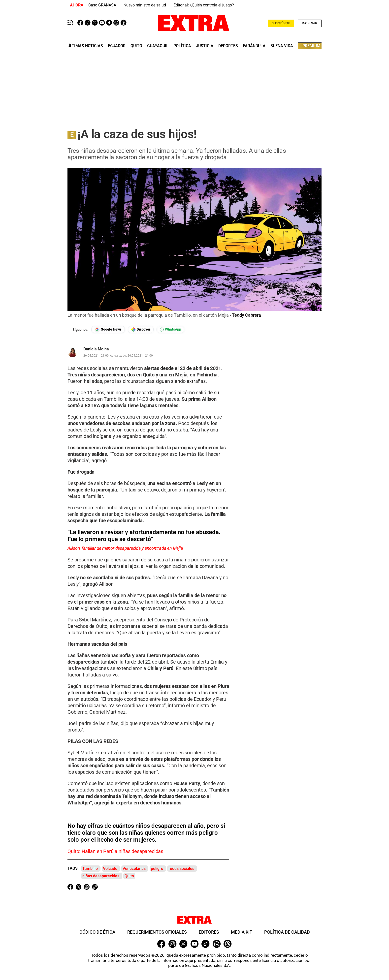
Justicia (205, 46)
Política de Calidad (287, 932)
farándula (254, 46)
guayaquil (158, 46)
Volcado (110, 869)
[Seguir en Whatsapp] (170, 329)
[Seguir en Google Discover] (141, 329)
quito (136, 46)
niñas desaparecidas (101, 876)
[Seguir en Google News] (108, 329)
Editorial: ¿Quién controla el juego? (204, 5)
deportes (228, 46)
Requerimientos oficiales (157, 932)
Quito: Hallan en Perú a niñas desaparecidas (115, 851)
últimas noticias (85, 46)
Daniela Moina (96, 349)
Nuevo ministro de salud (145, 5)
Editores (209, 932)
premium (311, 46)
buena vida (282, 46)
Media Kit (242, 932)
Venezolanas (134, 869)
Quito (129, 876)
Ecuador (117, 46)
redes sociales (181, 869)
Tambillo (90, 869)
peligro (157, 869)
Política (182, 46)
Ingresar (309, 23)
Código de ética (97, 932)
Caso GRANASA (102, 5)
